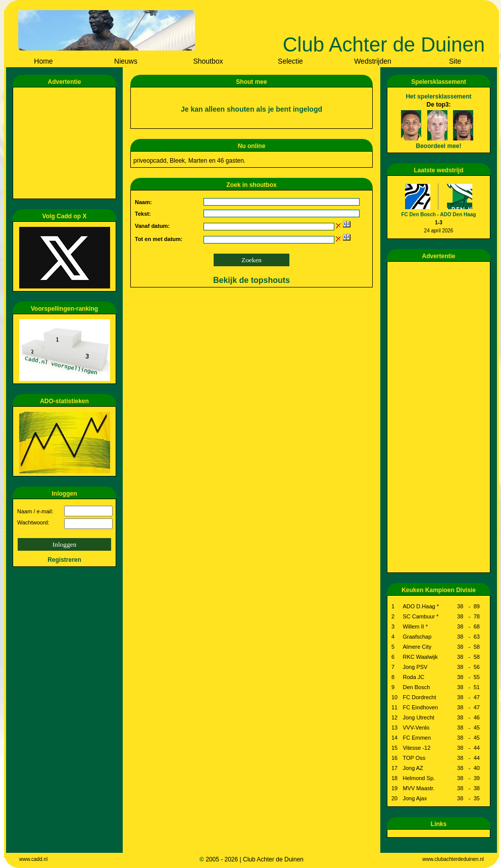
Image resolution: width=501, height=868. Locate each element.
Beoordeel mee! (438, 146)
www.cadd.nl (33, 859)
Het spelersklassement (438, 97)
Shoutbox (208, 61)
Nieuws (126, 61)
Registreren (64, 560)
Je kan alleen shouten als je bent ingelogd (252, 109)
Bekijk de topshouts (252, 280)
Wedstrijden (373, 61)
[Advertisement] (66, 143)
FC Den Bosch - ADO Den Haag (439, 214)
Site (455, 61)
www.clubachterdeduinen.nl (453, 859)
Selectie (290, 61)
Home (43, 61)
